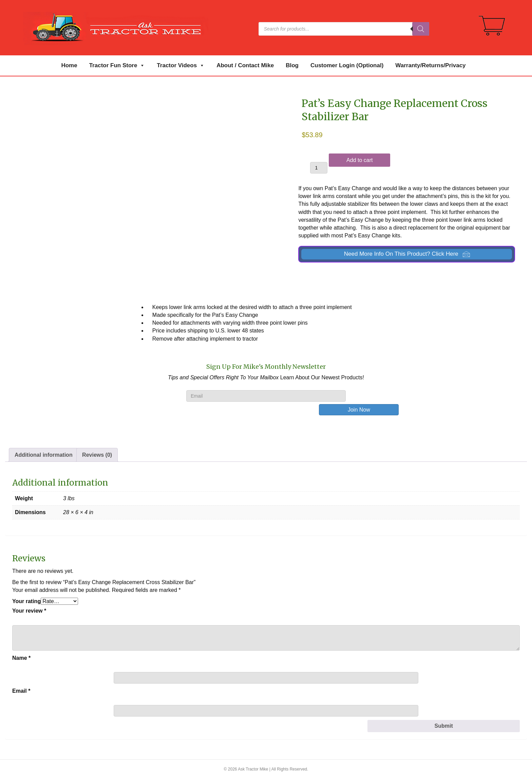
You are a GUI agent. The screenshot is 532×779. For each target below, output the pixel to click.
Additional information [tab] (44, 455)
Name (21, 658)
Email (21, 691)
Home (69, 65)
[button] (407, 254)
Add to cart (359, 160)
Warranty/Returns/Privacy (430, 65)
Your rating (26, 601)
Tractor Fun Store (117, 66)
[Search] (421, 29)
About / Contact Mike (245, 65)
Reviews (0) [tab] (97, 455)
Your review (29, 611)
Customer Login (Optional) (347, 65)
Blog (292, 65)
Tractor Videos (181, 66)
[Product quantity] (319, 168)
